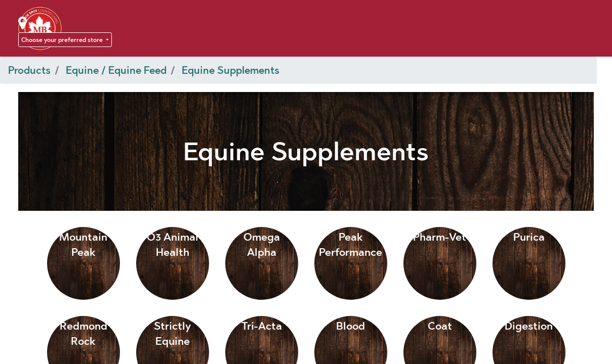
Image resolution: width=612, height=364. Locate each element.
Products (29, 70)
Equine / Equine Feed (116, 70)
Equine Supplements (231, 70)
